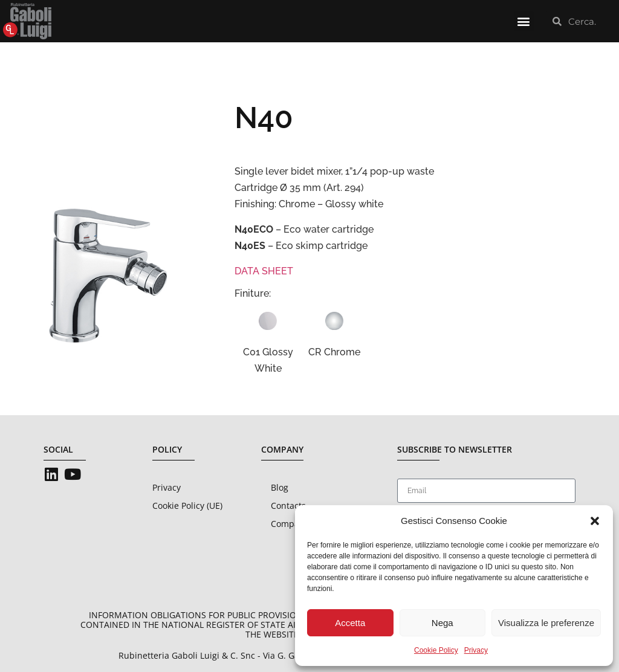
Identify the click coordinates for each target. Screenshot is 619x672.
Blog (280, 487)
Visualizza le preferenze (546, 623)
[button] (595, 521)
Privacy (476, 650)
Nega (442, 623)
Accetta (350, 623)
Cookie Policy (436, 650)
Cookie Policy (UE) (187, 506)
